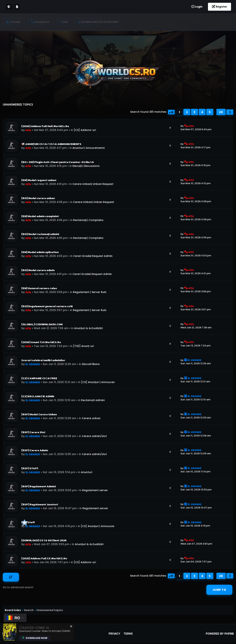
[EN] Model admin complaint (40, 216)
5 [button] (210, 112)
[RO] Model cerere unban (38, 198)
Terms (128, 634)
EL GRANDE (33, 365)
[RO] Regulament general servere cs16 (47, 307)
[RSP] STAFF (30, 469)
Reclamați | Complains (88, 220)
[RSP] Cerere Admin (35, 451)
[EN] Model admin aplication (40, 252)
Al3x (28, 130)
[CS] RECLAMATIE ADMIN (38, 397)
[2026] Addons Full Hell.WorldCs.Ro (45, 126)
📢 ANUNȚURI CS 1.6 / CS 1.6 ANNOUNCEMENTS (51, 144)
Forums (16, 22)
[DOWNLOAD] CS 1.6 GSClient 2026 (44, 541)
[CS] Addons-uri (85, 130)
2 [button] (187, 112)
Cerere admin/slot (94, 437)
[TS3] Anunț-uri (84, 347)
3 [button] (195, 112)
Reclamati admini (93, 401)
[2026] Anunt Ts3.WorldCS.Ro (41, 343)
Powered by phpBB (220, 634)
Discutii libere (91, 365)
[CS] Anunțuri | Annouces (98, 383)
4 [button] (202, 112)
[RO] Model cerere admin (38, 271)
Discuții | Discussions (86, 166)
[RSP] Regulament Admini (39, 487)
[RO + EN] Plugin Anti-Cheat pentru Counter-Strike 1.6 (58, 162)
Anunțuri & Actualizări (88, 329)
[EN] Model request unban (39, 180)
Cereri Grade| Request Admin (93, 256)
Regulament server (95, 491)
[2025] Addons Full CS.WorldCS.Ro (44, 559)
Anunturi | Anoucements (89, 148)
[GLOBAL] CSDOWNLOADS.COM (42, 325)
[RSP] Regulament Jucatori (40, 505)
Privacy (114, 634)
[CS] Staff (28, 523)
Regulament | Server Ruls (90, 292)
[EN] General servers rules (39, 289)
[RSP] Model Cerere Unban (39, 415)
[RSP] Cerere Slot (33, 433)
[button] (171, 112)
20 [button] (221, 112)
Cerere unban (91, 419)
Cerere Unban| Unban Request (93, 184)
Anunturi (87, 473)
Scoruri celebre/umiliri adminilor (43, 361)
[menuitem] (197, 7)
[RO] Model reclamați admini (40, 234)
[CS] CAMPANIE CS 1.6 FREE (39, 379)
